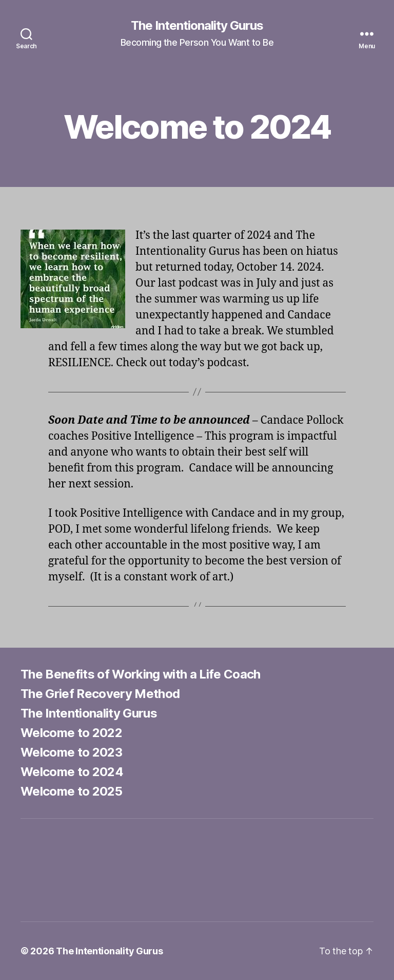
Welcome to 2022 (71, 733)
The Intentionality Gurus (197, 26)
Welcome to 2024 (72, 772)
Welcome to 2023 (71, 752)
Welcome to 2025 (71, 791)
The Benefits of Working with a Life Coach (141, 674)
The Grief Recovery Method (100, 694)
